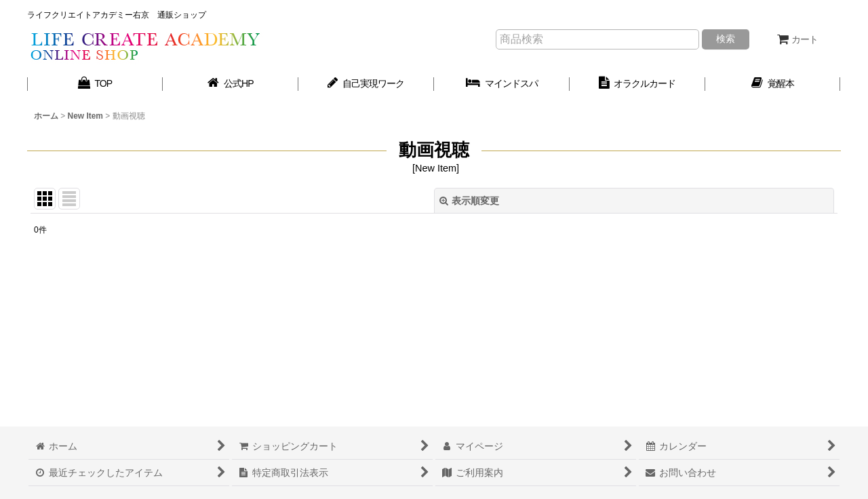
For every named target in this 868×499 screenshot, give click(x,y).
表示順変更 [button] (469, 201)
